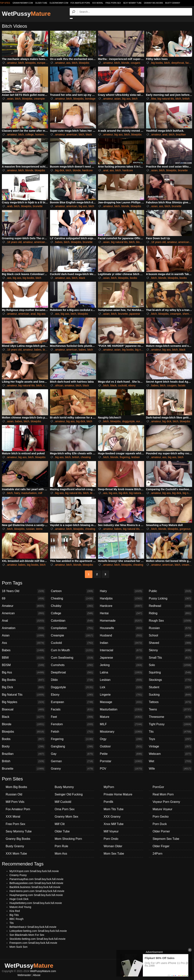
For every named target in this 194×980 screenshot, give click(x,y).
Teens (171, 709)
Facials (73, 709)
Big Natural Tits (24, 695)
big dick (60, 170)
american (72, 134)
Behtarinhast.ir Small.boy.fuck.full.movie (33, 927)
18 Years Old (24, 591)
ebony (132, 385)
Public (171, 591)
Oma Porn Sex (65, 809)
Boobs (24, 739)
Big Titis (14, 915)
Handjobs (122, 599)
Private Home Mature (118, 794)
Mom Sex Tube (114, 854)
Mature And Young (20, 907)
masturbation (29, 493)
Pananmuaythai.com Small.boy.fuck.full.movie (36, 879)
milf (40, 493)
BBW (24, 658)
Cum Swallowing (73, 658)
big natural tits (166, 99)
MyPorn (109, 787)
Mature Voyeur (163, 809)
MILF (122, 724)
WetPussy (26, 14)
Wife (171, 769)
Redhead (171, 606)
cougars (135, 63)
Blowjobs (24, 732)
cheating (86, 457)
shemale (187, 314)
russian (30, 529)
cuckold (122, 385)
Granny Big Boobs (153, 3)
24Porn (158, 854)
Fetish (73, 732)
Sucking (171, 695)
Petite (122, 754)
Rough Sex (171, 621)
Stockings (171, 680)
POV (122, 769)
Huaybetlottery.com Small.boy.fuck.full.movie (36, 903)
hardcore (87, 170)
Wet (171, 761)
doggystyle (128, 421)
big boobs (157, 63)
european (43, 63)
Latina (122, 672)
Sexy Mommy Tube (132, 3)
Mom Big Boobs (16, 787)
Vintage (171, 746)
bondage (90, 99)
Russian (171, 628)
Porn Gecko (161, 817)
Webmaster (24, 975)
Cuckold (73, 643)
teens (39, 529)
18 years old (14, 242)
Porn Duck (160, 824)
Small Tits (171, 658)
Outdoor (122, 746)
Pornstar (122, 761)
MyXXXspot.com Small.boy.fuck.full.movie (34, 871)
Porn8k (108, 802)
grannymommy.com (23, 3)
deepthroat (178, 63)
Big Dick (24, 687)
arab (10, 206)
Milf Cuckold (63, 802)
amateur (12, 63)
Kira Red (15, 911)
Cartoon (73, 591)
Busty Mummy (64, 787)
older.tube (41, 3)
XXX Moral (98, 3)
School (171, 636)
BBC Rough (16, 919)
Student (171, 687)
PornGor (158, 787)
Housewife (122, 628)
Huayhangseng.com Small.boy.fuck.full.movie (36, 895)
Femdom (73, 724)
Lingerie (122, 695)
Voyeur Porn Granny (166, 802)
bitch (21, 63)
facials (189, 63)
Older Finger (161, 846)
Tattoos (171, 702)
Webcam (171, 754)
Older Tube (62, 831)
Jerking (122, 665)
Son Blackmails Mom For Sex (27, 935)
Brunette (24, 769)
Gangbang (73, 746)
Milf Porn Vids (15, 802)
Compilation (73, 628)
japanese (135, 314)
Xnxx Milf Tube (114, 824)
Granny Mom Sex (66, 817)
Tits (171, 732)
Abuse (37, 975)
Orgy (122, 739)
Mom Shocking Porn (68, 839)
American (24, 613)
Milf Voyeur (111, 831)
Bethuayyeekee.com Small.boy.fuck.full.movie (36, 883)
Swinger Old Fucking (69, 794)
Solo (171, 665)
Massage (122, 702)
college (30, 134)
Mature (122, 717)
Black (24, 717)
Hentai (122, 613)
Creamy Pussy (18, 875)
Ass (24, 643)
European (73, 702)
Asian (24, 636)
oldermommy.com (59, 3)
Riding (171, 613)
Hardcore (122, 606)
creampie (39, 99)
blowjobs (31, 63)
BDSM (24, 665)
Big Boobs (24, 680)
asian (10, 99)
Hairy (122, 591)
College (73, 613)
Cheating (73, 599)
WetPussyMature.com (43, 971)
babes (59, 242)
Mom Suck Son (18, 947)
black (89, 134)
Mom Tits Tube (114, 809)
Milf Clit (60, 824)
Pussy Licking (171, 599)
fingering (125, 457)
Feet (73, 717)
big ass (126, 99)
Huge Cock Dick (19, 899)
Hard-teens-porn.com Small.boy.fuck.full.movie (37, 891)
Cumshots (73, 665)
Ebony (73, 695)
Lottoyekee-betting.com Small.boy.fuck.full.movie (38, 931)
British (24, 761)
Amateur (24, 606)
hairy (17, 493)
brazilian (181, 134)
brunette (183, 170)
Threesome (171, 717)
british (186, 99)
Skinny (171, 650)
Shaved (171, 643)
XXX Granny (112, 817)
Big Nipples (24, 702)
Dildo (73, 680)
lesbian (135, 457)
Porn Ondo (111, 839)
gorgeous (185, 529)
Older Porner (161, 831)
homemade (42, 134)
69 (24, 599)
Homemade (122, 621)
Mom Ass (61, 854)
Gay (73, 754)
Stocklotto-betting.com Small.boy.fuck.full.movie (37, 939)
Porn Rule (61, 846)
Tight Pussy (171, 724)
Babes (24, 650)
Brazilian (24, 754)
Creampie (73, 636)
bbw (154, 99)
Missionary (122, 732)
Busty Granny (173, 3)
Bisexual (24, 709)
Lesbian (122, 680)
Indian (122, 643)
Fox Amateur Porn (80, 3)
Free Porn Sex (113, 3)
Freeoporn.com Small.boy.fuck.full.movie (33, 943)
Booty (24, 746)
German (73, 761)
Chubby (73, 606)
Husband (122, 636)
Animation (24, 628)
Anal (24, 621)
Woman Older (113, 846)
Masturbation (122, 709)
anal (165, 134)
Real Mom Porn (163, 794)
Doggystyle (73, 687)
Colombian (73, 621)
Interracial (122, 650)
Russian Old (14, 794)
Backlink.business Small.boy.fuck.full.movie (35, 887)
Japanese (122, 658)
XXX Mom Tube (16, 854)
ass (68, 63)
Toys (171, 739)
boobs (134, 278)
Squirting (171, 672)
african (59, 385)
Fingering (73, 739)
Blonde (24, 724)
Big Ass (24, 672)
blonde (125, 63)
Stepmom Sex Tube (166, 839)
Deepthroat (73, 672)
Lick (122, 687)
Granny (73, 769)
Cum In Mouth (73, 650)
